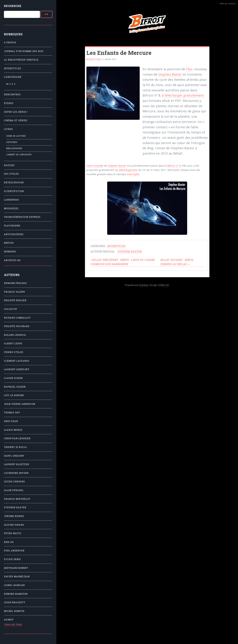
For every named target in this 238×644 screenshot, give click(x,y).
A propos (10, 43)
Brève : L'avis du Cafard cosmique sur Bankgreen (123, 262)
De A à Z (11, 84)
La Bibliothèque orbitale (21, 60)
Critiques (12, 142)
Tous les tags (13, 624)
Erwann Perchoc (15, 283)
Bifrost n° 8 (174, 166)
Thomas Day (12, 413)
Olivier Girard (14, 525)
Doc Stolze (11, 174)
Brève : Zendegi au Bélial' (178, 262)
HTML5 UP (164, 285)
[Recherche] (22, 14)
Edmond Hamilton (16, 594)
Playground (12, 226)
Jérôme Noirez (14, 516)
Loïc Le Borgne (14, 395)
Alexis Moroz (13, 430)
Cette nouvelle (95, 166)
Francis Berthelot (17, 499)
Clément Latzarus (17, 361)
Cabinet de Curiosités (19, 155)
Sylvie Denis (12, 559)
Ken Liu (9, 542)
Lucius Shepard (14, 482)
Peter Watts (13, 533)
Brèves (9, 243)
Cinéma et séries (16, 120)
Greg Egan (11, 421)
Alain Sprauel (14, 490)
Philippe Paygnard (17, 326)
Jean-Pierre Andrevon (20, 404)
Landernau (11, 200)
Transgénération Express (22, 217)
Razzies (9, 165)
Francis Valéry (15, 292)
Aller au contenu (228, 3)
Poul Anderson (14, 551)
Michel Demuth (14, 611)
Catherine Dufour (16, 473)
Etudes (9, 103)
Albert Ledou (13, 343)
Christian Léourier (17, 438)
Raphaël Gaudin (15, 387)
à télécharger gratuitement (183, 95)
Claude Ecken (13, 378)
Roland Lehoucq (15, 335)
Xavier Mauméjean (17, 576)
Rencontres (12, 94)
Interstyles (13, 68)
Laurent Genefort (17, 369)
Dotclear (144, 285)
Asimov (9, 620)
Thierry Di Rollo (15, 447)
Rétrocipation (14, 183)
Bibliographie (14, 148)
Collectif (11, 309)
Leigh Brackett (15, 602)
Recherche (13, 6)
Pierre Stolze (14, 352)
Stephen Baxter (15, 507)
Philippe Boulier (15, 300)
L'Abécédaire (13, 77)
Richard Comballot (17, 318)
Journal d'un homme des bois (24, 51)
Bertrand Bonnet (16, 568)
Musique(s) (11, 208)
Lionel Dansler (14, 585)
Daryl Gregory (14, 456)
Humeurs (10, 252)
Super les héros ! (16, 112)
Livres (8, 129)
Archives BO (12, 260)
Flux (189, 69)
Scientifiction (14, 191)
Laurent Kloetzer (17, 464)
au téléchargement (126, 170)
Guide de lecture (16, 136)
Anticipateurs (14, 234)
